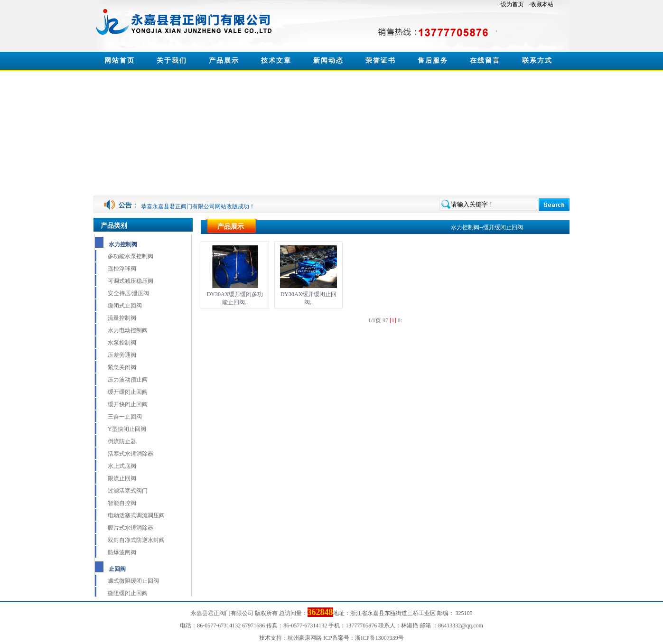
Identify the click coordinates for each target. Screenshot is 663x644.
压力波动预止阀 (128, 380)
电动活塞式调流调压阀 (136, 515)
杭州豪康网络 (305, 638)
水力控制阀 (123, 244)
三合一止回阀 (125, 417)
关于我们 (172, 61)
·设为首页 (511, 4)
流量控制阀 (122, 318)
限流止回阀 (122, 478)
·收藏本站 (541, 4)
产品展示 (224, 61)
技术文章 (276, 61)
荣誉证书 (381, 61)
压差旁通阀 (122, 355)
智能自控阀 (122, 503)
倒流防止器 (122, 441)
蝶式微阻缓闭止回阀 (133, 581)
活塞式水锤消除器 (131, 454)
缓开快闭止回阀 (128, 404)
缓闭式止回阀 (125, 306)
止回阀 (117, 569)
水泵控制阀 (122, 343)
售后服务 (433, 61)
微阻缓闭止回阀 (128, 593)
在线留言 (485, 61)
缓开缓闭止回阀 (128, 392)
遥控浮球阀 (122, 269)
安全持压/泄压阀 (128, 293)
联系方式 (537, 61)
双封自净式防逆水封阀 (136, 540)
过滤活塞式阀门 (128, 491)
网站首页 (120, 61)
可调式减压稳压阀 (131, 281)
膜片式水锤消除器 (131, 528)
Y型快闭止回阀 (127, 429)
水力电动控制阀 (128, 330)
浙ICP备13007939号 (379, 638)
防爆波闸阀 (122, 552)
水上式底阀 (122, 466)
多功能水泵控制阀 (131, 256)
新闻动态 (328, 61)
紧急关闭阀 (122, 367)
